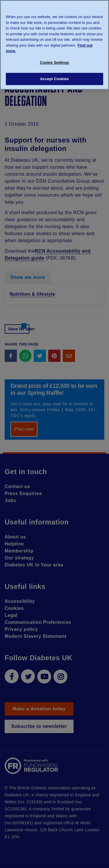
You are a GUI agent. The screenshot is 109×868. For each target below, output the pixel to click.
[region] (54, 45)
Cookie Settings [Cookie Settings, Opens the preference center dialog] (54, 62)
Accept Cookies (54, 79)
